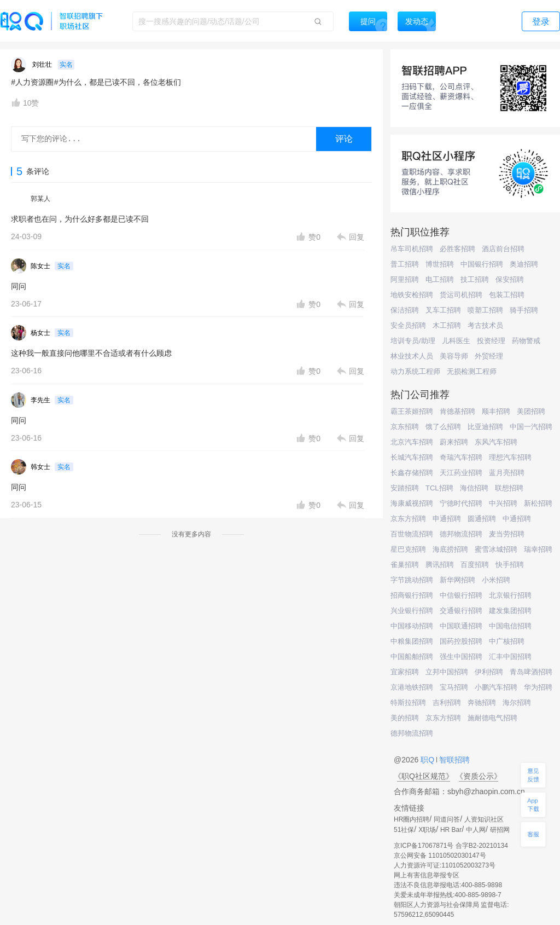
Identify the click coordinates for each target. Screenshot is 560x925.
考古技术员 (485, 325)
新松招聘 (538, 503)
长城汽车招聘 (412, 457)
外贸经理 (489, 356)
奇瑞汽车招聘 (461, 457)
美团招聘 (531, 411)
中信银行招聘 (461, 595)
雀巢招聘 (405, 565)
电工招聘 (440, 279)
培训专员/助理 (413, 341)
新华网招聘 (457, 580)
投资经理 (491, 341)
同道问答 (447, 819)
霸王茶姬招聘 (412, 411)
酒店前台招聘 (503, 249)
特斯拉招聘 (408, 703)
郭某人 (40, 199)
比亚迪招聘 (485, 427)
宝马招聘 (454, 687)
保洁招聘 (405, 310)
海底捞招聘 (450, 549)
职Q (428, 760)
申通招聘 (447, 519)
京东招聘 (405, 427)
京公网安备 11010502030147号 (440, 855)
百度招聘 (475, 565)
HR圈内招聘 (412, 819)
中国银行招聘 (482, 264)
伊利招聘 (489, 672)
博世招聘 (440, 264)
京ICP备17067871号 (424, 846)
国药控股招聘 (461, 641)
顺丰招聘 (496, 411)
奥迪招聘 (524, 264)
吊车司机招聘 (412, 249)
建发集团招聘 (510, 611)
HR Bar (451, 830)
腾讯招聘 (440, 565)
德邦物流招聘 (461, 534)
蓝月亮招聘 (507, 473)
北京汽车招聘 (412, 442)
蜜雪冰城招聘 (496, 549)
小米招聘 (496, 580)
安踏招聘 (405, 488)
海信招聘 (474, 488)
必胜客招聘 (457, 249)
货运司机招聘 (461, 295)
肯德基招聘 (457, 411)
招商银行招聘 (412, 595)
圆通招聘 (482, 519)
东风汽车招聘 (496, 442)
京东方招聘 (408, 519)
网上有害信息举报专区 (427, 875)
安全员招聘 (408, 325)
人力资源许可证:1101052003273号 (445, 865)
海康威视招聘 (412, 503)
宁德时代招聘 (461, 503)
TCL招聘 (439, 488)
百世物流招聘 (412, 534)
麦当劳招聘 (507, 534)
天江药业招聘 (461, 473)
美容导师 (454, 356)
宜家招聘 (405, 672)
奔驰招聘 (482, 703)
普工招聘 (405, 264)
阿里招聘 (405, 279)
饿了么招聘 (443, 427)
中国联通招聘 (461, 626)
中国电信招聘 (510, 626)
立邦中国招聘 (447, 672)
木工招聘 (447, 325)
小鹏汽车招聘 (496, 687)
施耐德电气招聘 (492, 718)
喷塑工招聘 (485, 310)
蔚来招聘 (454, 442)
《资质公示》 (479, 776)
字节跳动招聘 (412, 580)
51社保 (404, 830)
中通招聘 (517, 519)
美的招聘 (405, 718)
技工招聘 (475, 279)
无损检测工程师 (472, 371)
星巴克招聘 (408, 549)
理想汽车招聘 (510, 457)
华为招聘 (538, 687)
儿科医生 (456, 341)
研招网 (500, 830)
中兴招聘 (503, 503)
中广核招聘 (507, 641)
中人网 (476, 830)
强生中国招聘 (461, 657)
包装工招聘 (507, 295)
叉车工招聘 (443, 310)
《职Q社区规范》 (424, 776)
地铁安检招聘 (412, 295)
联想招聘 (509, 488)
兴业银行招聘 (412, 611)
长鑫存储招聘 (412, 473)
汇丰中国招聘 (510, 657)
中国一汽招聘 (531, 427)
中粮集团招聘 (412, 641)
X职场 (427, 830)
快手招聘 (510, 565)
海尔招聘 (517, 703)
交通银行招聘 (461, 611)
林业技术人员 (412, 356)
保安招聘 (510, 279)
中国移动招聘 (412, 626)
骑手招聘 (524, 310)
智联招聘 (453, 760)
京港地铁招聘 (412, 687)
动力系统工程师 (415, 371)
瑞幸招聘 (538, 549)
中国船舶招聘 (412, 657)
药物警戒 (526, 341)
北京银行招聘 (510, 595)
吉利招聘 (447, 703)
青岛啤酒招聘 (531, 672)
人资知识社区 (484, 819)
